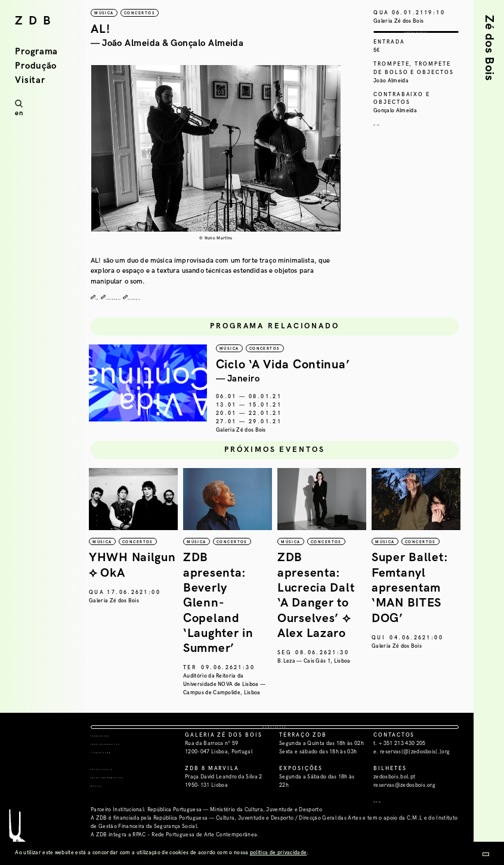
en (19, 113)
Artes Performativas (130, 802)
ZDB (35, 21)
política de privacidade (278, 853)
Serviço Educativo (127, 769)
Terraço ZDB (115, 761)
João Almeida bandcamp (153, 298)
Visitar (30, 80)
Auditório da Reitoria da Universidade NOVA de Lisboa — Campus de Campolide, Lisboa (296, 686)
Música (104, 810)
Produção (36, 66)
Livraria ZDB (115, 778)
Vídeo (104, 298)
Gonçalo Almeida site (222, 298)
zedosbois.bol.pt (394, 802)
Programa (36, 52)
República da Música (92, 618)
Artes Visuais (117, 794)
